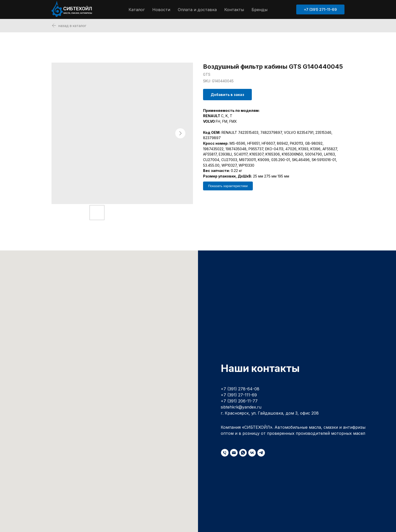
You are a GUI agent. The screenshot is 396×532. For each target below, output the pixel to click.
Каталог (137, 10)
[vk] (252, 453)
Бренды (259, 10)
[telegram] (261, 453)
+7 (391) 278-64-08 (240, 389)
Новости (161, 10)
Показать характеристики (228, 186)
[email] (234, 453)
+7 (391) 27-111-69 (239, 395)
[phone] (225, 453)
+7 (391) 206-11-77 (239, 401)
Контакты (234, 10)
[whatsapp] (243, 453)
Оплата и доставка (197, 10)
